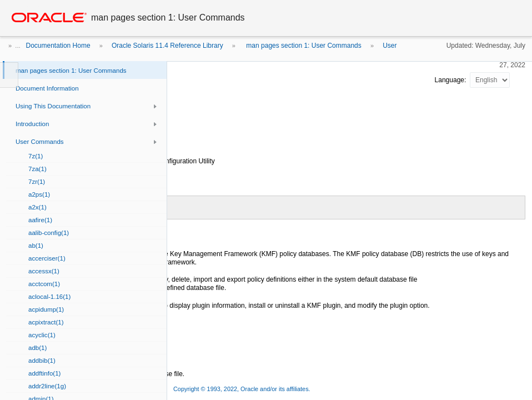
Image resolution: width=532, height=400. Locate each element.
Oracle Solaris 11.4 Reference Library (167, 46)
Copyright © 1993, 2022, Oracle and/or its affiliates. (243, 389)
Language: (451, 80)
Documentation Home (58, 46)
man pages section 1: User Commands (303, 46)
